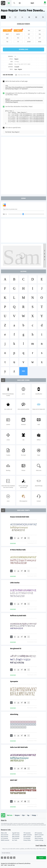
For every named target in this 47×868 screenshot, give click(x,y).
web (18, 31)
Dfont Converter (39, 838)
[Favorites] (9, 17)
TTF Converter (27, 833)
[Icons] (36, 17)
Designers (17, 815)
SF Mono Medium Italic (18, 550)
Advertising (14, 714)
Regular (16, 59)
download (23, 49)
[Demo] (15, 17)
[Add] (3, 17)
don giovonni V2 (16, 649)
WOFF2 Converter (39, 835)
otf (29, 34)
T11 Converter (27, 838)
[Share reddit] (5, 858)
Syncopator (14, 681)
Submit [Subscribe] (41, 858)
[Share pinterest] (11, 858)
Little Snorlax (15, 583)
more (23, 371)
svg (29, 31)
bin (7, 38)
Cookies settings (39, 840)
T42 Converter (16, 838)
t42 (7, 42)
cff (40, 38)
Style (23, 815)
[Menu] (20, 3)
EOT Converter (16, 835)
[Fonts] (43, 17)
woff (7, 34)
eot (40, 31)
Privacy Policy (27, 840)
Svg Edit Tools (16, 833)
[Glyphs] (22, 17)
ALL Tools (15, 840)
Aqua (16, 69)
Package (34, 815)
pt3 (18, 38)
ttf (7, 31)
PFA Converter (5, 837)
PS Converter (38, 837)
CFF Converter (4, 838)
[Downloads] (18, 538)
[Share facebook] (2, 858)
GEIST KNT (14, 780)
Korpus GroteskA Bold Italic (20, 517)
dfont (29, 42)
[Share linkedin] (14, 858)
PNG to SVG (4, 833)
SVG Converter (5, 835)
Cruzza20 (17, 67)
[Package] (29, 17)
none (40, 42)
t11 (18, 42)
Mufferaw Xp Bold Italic (18, 616)
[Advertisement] (23, 165)
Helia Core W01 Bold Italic (19, 747)
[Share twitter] (8, 858)
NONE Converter (5, 840)
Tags (28, 815)
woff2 (18, 34)
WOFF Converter (28, 835)
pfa (40, 34)
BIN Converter (16, 837)
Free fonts (3, 3)
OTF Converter (38, 833)
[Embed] (25, 538)
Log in (32, 3)
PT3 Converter (27, 837)
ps (29, 38)
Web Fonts (10, 815)
